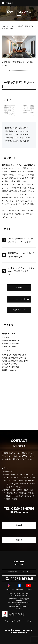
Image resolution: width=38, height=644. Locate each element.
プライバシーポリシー (25, 621)
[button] (5, 56)
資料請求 (19, 525)
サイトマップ (10, 621)
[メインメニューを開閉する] (35, 3)
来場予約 (19, 540)
